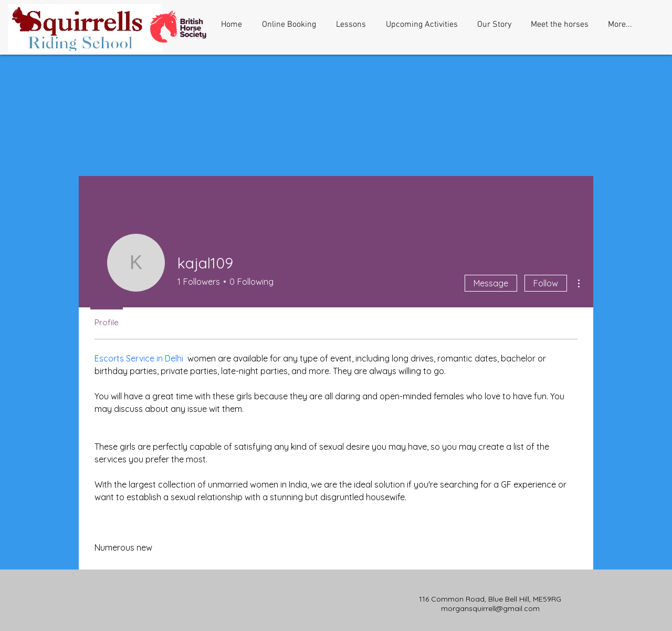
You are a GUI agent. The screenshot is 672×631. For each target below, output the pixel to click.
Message (491, 283)
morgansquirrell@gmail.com (490, 608)
